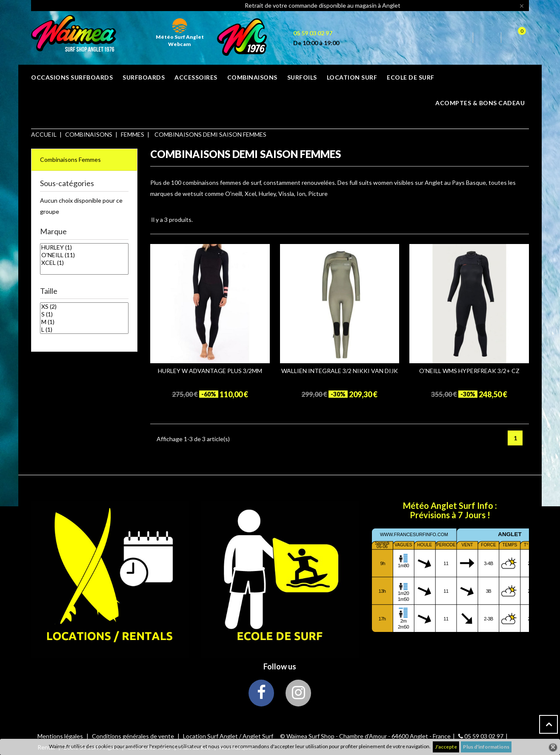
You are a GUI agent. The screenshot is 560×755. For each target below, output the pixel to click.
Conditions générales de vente (134, 736)
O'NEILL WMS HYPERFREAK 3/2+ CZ (469, 371)
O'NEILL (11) (84, 255)
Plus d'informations (486, 747)
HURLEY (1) (84, 247)
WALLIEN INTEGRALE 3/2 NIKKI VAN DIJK (340, 371)
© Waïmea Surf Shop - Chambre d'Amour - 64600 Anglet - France (365, 736)
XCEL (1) (84, 263)
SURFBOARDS (144, 77)
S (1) (84, 314)
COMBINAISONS (252, 77)
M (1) (84, 322)
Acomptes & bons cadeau (480, 103)
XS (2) (84, 307)
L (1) (84, 330)
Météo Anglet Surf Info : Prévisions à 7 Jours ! (450, 510)
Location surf (352, 77)
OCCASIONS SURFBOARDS (72, 77)
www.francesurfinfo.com (414, 534)
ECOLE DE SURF (411, 77)
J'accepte (446, 747)
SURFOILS (302, 77)
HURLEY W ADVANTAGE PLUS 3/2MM (210, 371)
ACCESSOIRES (196, 77)
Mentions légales (61, 736)
